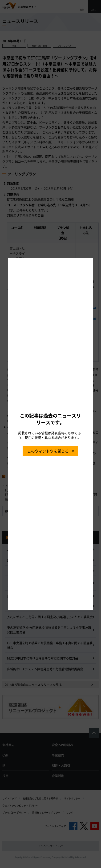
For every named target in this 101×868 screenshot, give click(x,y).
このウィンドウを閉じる (48, 451)
